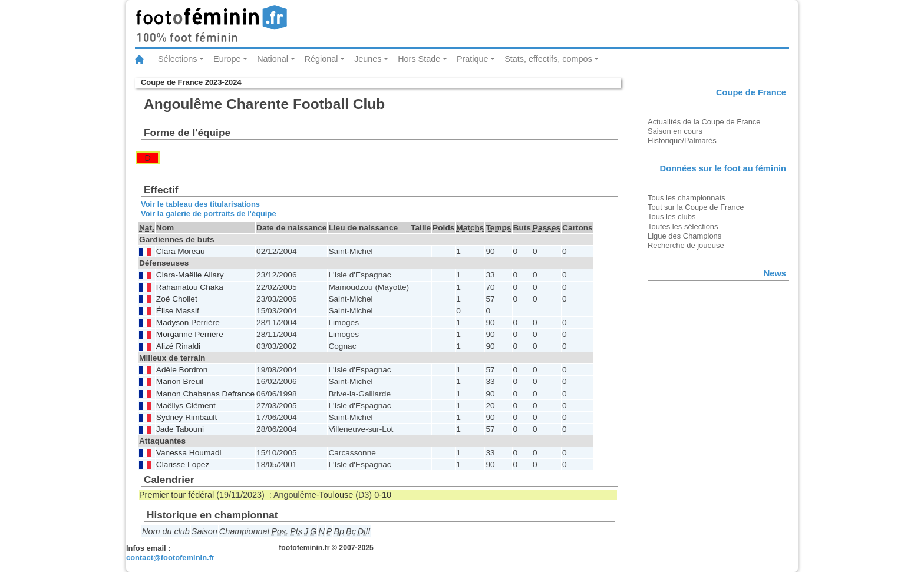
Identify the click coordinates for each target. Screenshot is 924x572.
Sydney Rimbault (187, 417)
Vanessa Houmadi (189, 453)
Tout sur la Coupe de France (696, 207)
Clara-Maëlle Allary (190, 275)
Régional (321, 59)
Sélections (177, 59)
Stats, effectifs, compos (548, 59)
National (273, 59)
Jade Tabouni (180, 429)
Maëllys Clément (186, 406)
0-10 (383, 495)
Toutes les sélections (683, 227)
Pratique (473, 59)
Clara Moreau (181, 251)
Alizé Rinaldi (178, 346)
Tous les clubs (671, 216)
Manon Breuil (180, 381)
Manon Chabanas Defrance (205, 394)
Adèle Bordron (182, 370)
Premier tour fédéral (176, 495)
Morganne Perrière (190, 334)
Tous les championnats (687, 198)
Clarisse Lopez (183, 464)
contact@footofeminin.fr (170, 558)
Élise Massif (178, 311)
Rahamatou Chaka (190, 287)
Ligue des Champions (684, 236)
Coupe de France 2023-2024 (191, 82)
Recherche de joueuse (686, 245)
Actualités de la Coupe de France (704, 122)
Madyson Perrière (188, 323)
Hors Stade (419, 59)
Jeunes (368, 59)
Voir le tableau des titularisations (200, 204)
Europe (227, 59)
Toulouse (336, 495)
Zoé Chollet (177, 299)
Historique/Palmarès (682, 140)
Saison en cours (675, 131)
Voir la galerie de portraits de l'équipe (209, 214)
